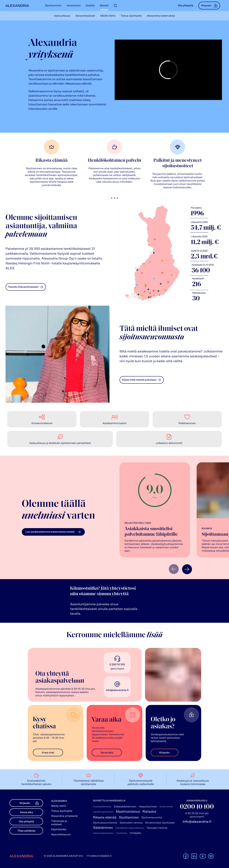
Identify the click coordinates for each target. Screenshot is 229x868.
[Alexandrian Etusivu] (17, 6)
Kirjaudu (209, 6)
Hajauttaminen (148, 807)
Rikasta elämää (105, 818)
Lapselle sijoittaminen (103, 812)
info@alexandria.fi (117, 690)
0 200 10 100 (117, 665)
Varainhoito (122, 833)
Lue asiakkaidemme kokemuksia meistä (53, 532)
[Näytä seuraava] (187, 569)
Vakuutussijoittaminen (103, 833)
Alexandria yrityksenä (64, 816)
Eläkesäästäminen (125, 807)
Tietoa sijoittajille (62, 811)
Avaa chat (48, 753)
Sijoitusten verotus (131, 823)
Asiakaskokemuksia (102, 807)
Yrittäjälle (135, 833)
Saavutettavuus (61, 834)
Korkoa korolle (166, 807)
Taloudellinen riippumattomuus (130, 828)
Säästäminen (103, 828)
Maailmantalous (128, 812)
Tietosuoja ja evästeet (59, 823)
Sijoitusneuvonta (152, 818)
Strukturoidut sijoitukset (160, 823)
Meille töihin (59, 806)
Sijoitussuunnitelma (105, 823)
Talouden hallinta (157, 828)
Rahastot (149, 812)
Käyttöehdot (59, 829)
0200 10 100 (197, 807)
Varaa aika (107, 753)
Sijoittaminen (129, 818)
